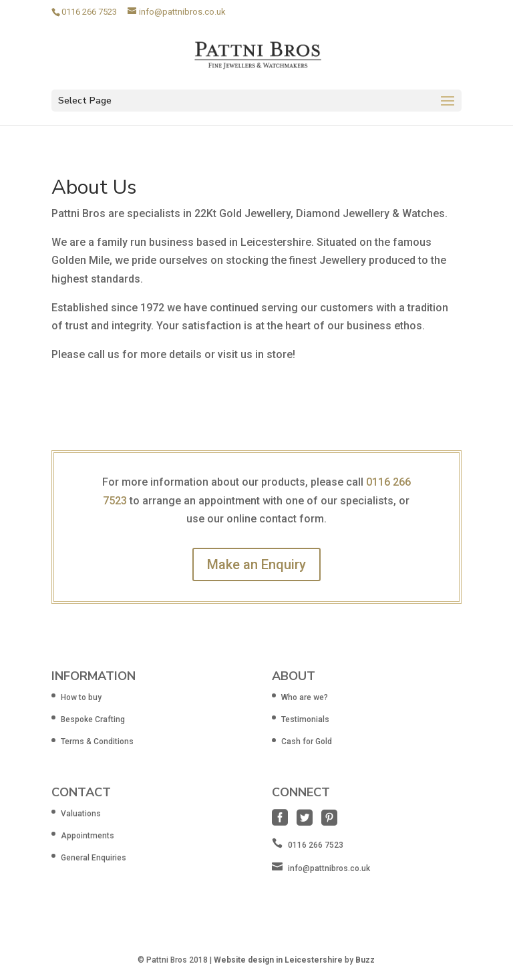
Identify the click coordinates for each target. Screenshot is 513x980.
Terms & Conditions (97, 742)
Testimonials (305, 719)
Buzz (365, 960)
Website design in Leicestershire (278, 960)
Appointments (88, 836)
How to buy (81, 697)
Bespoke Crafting (93, 719)
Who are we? (305, 697)
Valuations (81, 814)
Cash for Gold (307, 742)
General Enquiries (94, 858)
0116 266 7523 (89, 12)
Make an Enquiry (256, 564)
